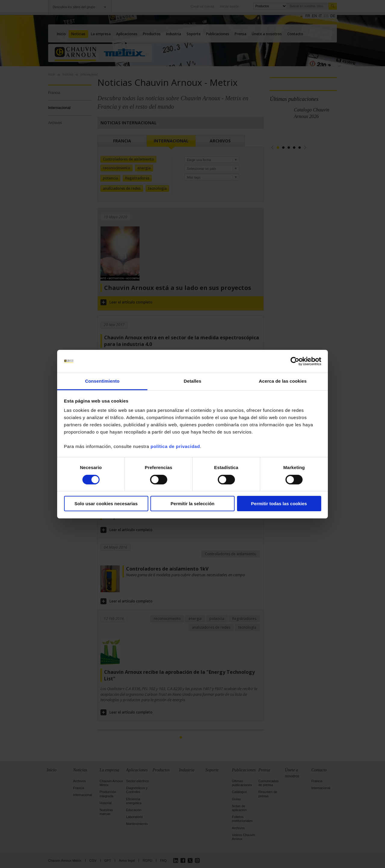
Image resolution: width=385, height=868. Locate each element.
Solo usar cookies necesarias (106, 504)
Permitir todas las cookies (279, 504)
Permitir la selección (192, 504)
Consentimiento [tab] (102, 381)
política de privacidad (175, 446)
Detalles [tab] (192, 381)
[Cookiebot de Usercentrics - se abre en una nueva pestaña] (295, 361)
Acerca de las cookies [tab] (283, 381)
